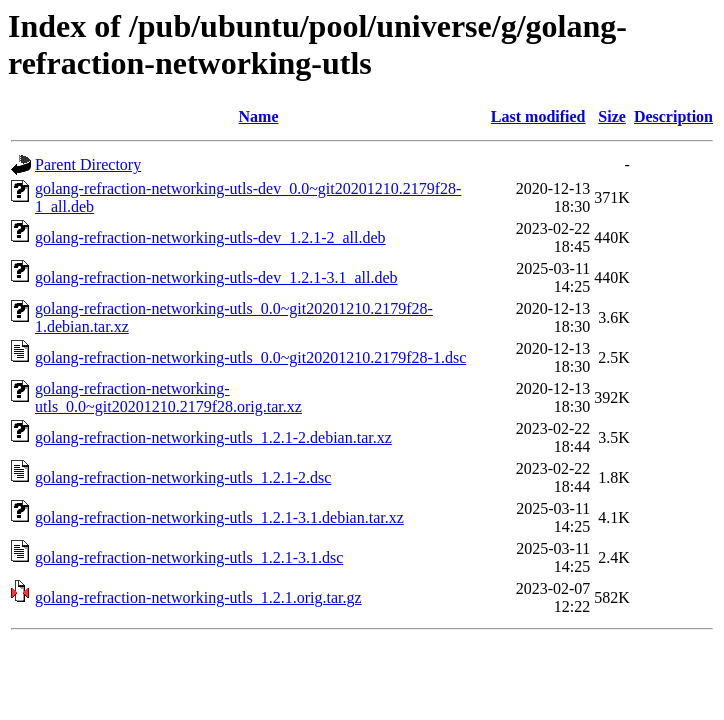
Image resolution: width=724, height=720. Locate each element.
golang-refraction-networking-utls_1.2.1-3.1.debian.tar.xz (219, 517)
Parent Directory (88, 164)
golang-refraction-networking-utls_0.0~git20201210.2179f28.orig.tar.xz (168, 397)
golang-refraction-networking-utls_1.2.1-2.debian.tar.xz (213, 437)
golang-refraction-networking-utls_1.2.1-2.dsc (183, 477)
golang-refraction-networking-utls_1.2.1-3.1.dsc (189, 557)
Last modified (538, 116)
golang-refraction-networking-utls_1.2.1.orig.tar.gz (198, 597)
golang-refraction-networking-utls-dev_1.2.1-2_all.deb (210, 237)
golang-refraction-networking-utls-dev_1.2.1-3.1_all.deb (216, 277)
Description (673, 116)
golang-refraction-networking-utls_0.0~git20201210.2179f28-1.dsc (250, 357)
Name (259, 116)
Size (612, 116)
